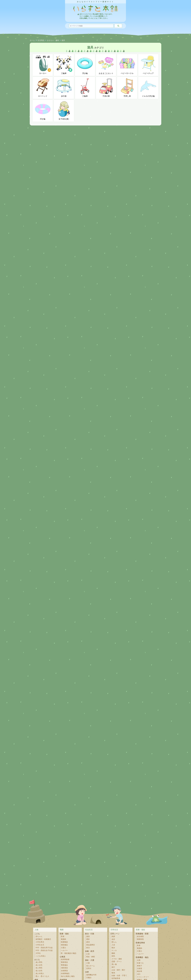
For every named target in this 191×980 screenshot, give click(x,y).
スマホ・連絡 (117, 959)
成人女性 (39, 965)
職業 (62, 930)
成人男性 (39, 962)
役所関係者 (65, 959)
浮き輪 (85, 65)
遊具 (63, 40)
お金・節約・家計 (118, 970)
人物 (36, 930)
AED (139, 974)
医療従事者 (140, 943)
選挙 (88, 939)
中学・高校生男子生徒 (44, 948)
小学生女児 (40, 945)
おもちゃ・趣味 (53, 40)
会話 (113, 939)
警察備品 (64, 965)
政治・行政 (90, 934)
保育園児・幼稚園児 (43, 939)
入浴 (113, 945)
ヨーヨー (43, 65)
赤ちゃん (39, 936)
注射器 (139, 968)
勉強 (113, 973)
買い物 (114, 964)
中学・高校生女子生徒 (44, 950)
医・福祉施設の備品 (69, 953)
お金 (88, 954)
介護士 (63, 948)
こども (37, 934)
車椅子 (139, 966)
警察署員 (64, 962)
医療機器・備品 (142, 957)
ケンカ (114, 950)
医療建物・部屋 (142, 934)
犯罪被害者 (116, 978)
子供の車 (106, 88)
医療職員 (64, 942)
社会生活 (89, 930)
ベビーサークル (127, 65)
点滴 (139, 960)
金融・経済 (90, 951)
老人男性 (39, 968)
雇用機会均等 (91, 975)
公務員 (62, 957)
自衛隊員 (64, 971)
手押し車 (127, 88)
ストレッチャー (143, 977)
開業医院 (140, 939)
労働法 (89, 978)
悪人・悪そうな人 (42, 976)
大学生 (38, 953)
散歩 (113, 948)
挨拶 (113, 936)
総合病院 (140, 936)
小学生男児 (40, 942)
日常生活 (114, 930)
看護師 (63, 939)
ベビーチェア (148, 65)
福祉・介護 (90, 960)
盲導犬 (89, 968)
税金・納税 (91, 957)
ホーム (32, 40)
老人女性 (39, 971)
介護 (88, 963)
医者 (63, 936)
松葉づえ (140, 963)
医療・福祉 (64, 934)
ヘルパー (64, 950)
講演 (88, 942)
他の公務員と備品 (68, 976)
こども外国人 (41, 956)
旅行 (113, 967)
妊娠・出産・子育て (119, 976)
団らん (114, 942)
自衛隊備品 (65, 973)
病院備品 (64, 945)
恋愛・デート (117, 962)
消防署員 (64, 968)
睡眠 (113, 953)
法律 (87, 972)
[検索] (118, 26)
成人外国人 (40, 973)
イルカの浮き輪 (148, 88)
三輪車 (64, 65)
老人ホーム (91, 966)
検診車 (139, 971)
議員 (88, 936)
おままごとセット (106, 65)
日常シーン (115, 934)
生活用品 (41, 40)
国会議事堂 (91, 945)
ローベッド (43, 88)
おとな (37, 959)
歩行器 (64, 88)
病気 (113, 956)
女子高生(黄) (64, 111)
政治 (88, 948)
